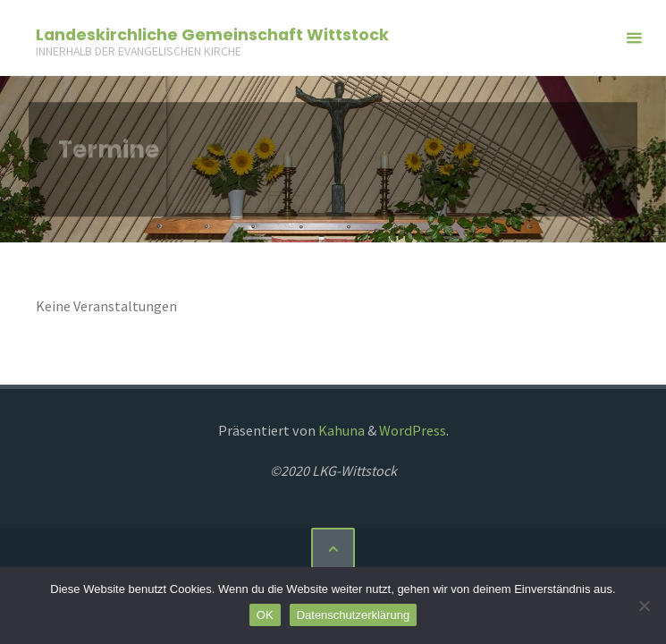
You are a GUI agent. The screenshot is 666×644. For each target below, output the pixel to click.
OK (265, 615)
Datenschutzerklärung (353, 615)
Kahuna (340, 430)
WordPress (413, 430)
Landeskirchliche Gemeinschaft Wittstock (212, 34)
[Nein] (644, 606)
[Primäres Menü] (634, 38)
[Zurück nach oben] (333, 549)
